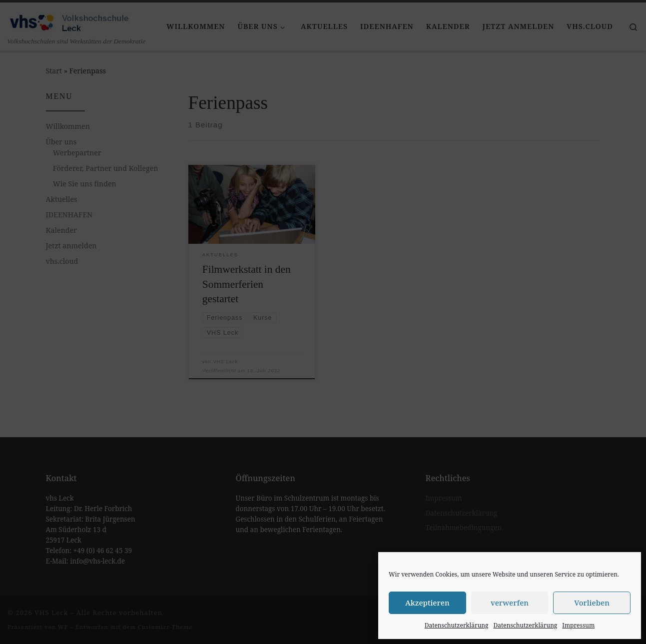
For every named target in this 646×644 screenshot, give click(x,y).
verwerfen (510, 603)
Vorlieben (592, 603)
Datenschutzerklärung (457, 625)
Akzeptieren (427, 603)
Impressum (578, 625)
